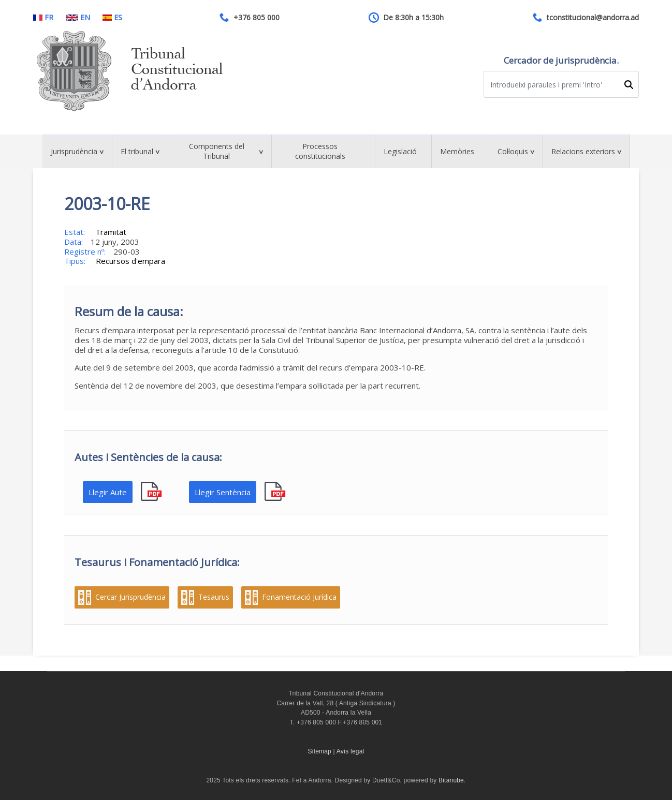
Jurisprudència (74, 151)
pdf (152, 492)
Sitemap (320, 751)
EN (78, 18)
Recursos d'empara (130, 261)
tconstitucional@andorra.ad (593, 18)
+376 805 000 (257, 18)
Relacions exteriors (583, 151)
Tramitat (111, 232)
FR (43, 18)
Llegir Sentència (223, 492)
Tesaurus (214, 597)
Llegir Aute (108, 492)
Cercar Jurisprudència (130, 597)
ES (112, 18)
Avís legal (350, 751)
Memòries (457, 151)
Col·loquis (513, 151)
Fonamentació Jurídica (299, 597)
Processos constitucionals (320, 151)
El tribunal (137, 151)
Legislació (400, 151)
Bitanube (451, 780)
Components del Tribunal (217, 151)
